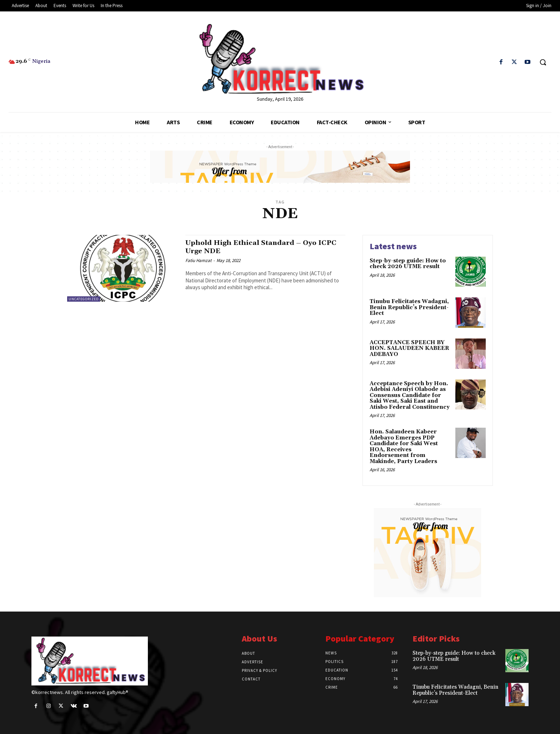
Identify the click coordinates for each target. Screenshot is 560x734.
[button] (543, 62)
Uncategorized (84, 299)
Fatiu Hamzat (198, 260)
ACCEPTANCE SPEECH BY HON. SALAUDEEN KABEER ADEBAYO (409, 348)
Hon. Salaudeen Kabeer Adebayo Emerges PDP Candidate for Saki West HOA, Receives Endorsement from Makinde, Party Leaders (404, 447)
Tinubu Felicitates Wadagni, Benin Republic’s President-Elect (409, 307)
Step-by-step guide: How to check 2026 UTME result (408, 264)
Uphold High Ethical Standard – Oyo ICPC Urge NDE (256, 247)
